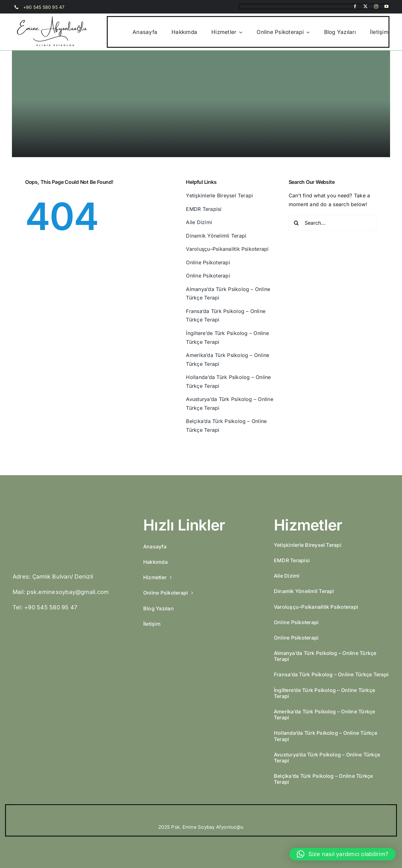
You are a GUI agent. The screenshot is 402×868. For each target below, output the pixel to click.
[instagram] (376, 6)
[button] (342, 854)
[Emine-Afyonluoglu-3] (60, 519)
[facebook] (355, 6)
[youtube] (386, 6)
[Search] (296, 223)
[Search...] (333, 223)
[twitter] (365, 6)
